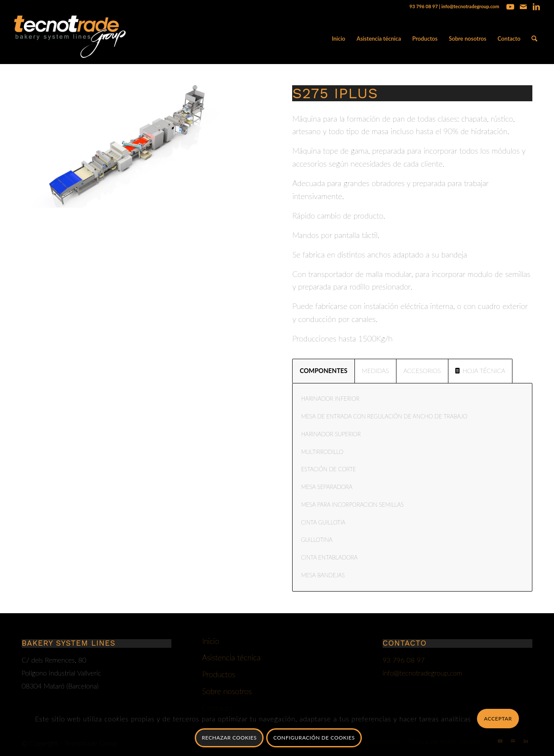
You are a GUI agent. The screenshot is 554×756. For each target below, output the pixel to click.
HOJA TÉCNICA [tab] (480, 371)
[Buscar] (534, 39)
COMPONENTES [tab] (323, 371)
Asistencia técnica (231, 657)
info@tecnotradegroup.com (470, 6)
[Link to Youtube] (510, 6)
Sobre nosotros (227, 691)
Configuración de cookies (314, 738)
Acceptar (498, 719)
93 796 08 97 (424, 6)
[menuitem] (339, 39)
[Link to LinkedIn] (536, 6)
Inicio (211, 641)
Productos (219, 674)
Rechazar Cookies (229, 738)
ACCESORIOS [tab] (422, 371)
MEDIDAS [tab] (375, 371)
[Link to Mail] (523, 6)
